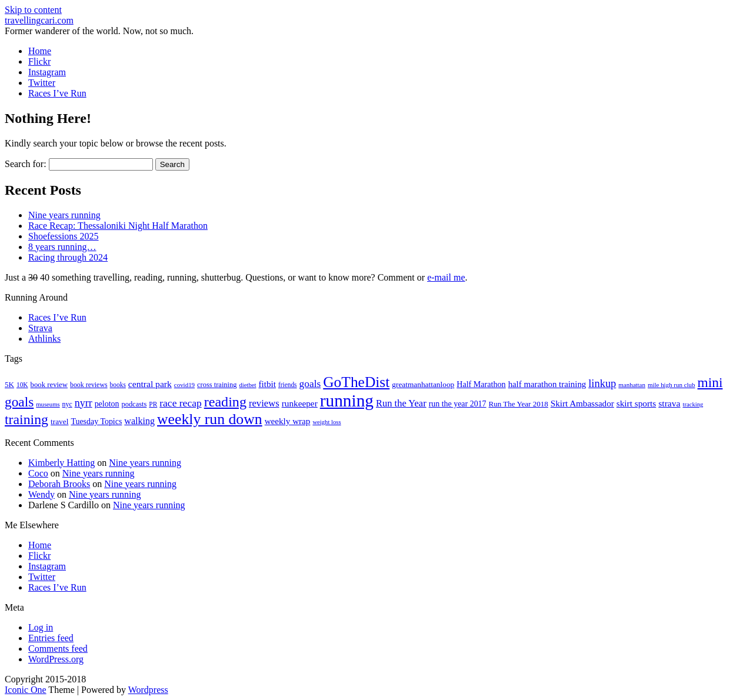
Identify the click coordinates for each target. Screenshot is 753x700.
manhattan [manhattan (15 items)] (632, 385)
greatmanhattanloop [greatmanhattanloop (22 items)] (423, 384)
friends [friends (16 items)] (288, 385)
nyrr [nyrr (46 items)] (84, 403)
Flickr (39, 61)
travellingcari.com (39, 20)
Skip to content (33, 10)
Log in (41, 627)
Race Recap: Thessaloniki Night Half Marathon (118, 226)
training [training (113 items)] (26, 419)
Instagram (47, 72)
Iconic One (26, 690)
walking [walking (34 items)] (139, 421)
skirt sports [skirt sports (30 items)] (637, 403)
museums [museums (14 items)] (48, 404)
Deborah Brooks (59, 484)
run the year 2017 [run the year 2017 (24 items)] (458, 404)
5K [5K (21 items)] (9, 384)
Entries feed (51, 638)
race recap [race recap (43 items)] (180, 403)
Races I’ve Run (57, 93)
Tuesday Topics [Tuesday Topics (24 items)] (96, 421)
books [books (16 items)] (118, 385)
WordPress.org (56, 659)
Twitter (42, 83)
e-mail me (446, 277)
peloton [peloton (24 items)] (107, 404)
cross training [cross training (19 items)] (217, 385)
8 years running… (62, 247)
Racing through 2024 (68, 257)
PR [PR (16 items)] (153, 404)
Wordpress (148, 690)
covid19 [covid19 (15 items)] (184, 385)
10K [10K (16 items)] (22, 385)
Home (40, 51)
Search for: (26, 164)
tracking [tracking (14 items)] (693, 404)
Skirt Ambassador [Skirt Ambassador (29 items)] (582, 404)
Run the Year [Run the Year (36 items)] (401, 403)
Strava (40, 328)
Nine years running (64, 215)
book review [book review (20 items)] (49, 385)
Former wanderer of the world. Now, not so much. (99, 31)
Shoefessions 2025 (64, 236)
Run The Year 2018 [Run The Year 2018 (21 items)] (519, 404)
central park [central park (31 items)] (150, 384)
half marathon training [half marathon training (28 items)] (547, 384)
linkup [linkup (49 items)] (602, 384)
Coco (38, 473)
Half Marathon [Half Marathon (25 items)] (481, 384)
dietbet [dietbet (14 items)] (247, 385)
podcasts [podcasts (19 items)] (134, 404)
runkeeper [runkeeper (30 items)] (300, 403)
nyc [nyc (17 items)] (67, 404)
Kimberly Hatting (61, 463)
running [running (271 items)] (347, 401)
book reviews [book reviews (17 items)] (89, 385)
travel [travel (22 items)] (59, 421)
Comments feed (58, 649)
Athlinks (44, 339)
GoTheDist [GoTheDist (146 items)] (356, 382)
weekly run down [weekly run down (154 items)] (210, 419)
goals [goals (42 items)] (310, 384)
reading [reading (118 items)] (225, 402)
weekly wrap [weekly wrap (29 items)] (288, 421)
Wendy (41, 494)
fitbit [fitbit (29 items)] (267, 384)
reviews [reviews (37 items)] (264, 403)
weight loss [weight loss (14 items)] (326, 422)
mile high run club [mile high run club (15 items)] (672, 385)
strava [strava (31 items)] (669, 403)
